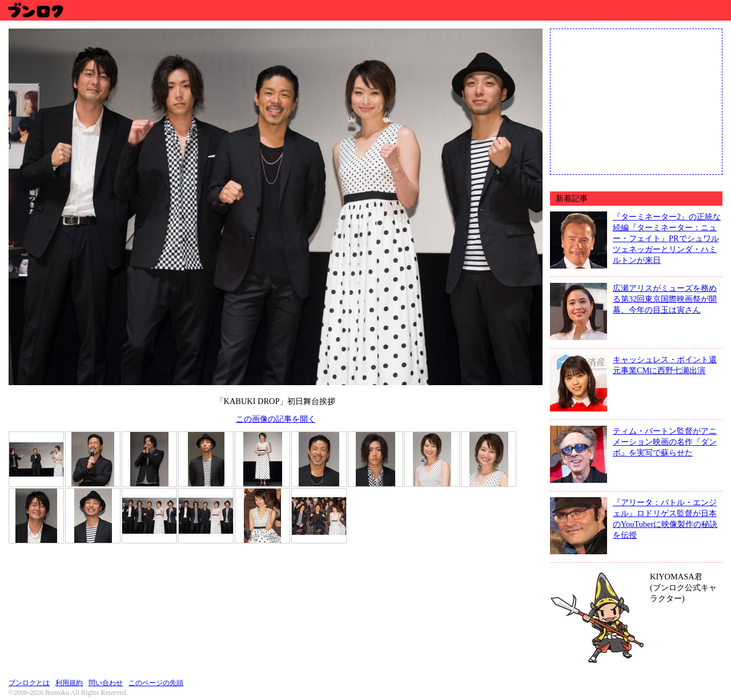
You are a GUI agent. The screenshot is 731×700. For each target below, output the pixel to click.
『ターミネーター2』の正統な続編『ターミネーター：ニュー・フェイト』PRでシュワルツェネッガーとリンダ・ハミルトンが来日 (667, 238)
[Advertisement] (636, 101)
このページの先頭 (156, 683)
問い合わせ (106, 683)
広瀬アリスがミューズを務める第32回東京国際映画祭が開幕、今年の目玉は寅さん (665, 299)
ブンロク (35, 10)
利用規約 (69, 683)
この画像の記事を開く (276, 419)
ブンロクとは (29, 683)
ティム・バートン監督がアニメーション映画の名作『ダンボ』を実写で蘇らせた (665, 442)
